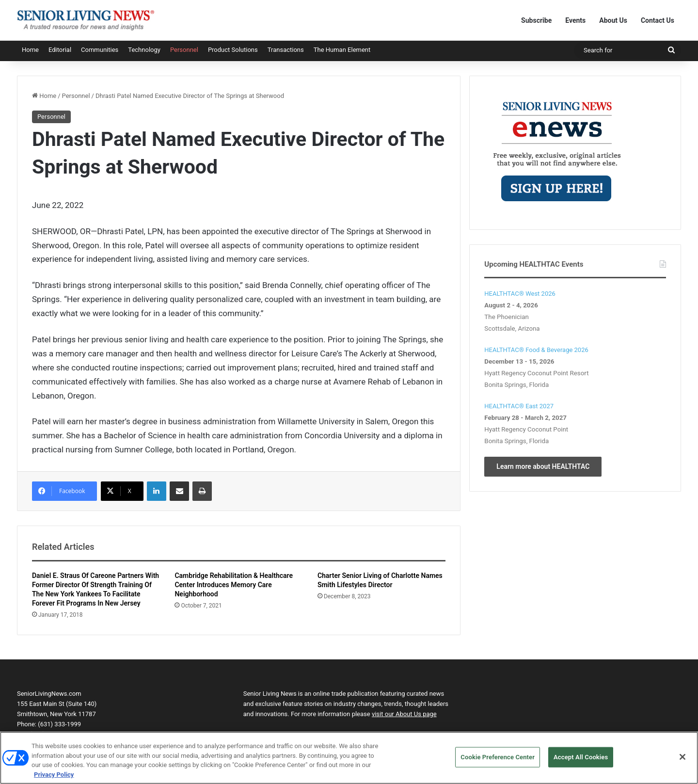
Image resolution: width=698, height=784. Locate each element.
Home (30, 50)
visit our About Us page (404, 714)
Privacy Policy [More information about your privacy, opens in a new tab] (54, 779)
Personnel (184, 50)
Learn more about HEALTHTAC (543, 466)
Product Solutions (233, 50)
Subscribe (536, 20)
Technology (144, 50)
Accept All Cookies (581, 762)
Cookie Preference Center (498, 762)
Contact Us (658, 20)
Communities (100, 50)
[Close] (682, 762)
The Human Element (342, 50)
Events (575, 20)
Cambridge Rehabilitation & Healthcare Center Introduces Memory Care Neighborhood (234, 585)
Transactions (286, 50)
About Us (613, 20)
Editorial (60, 50)
